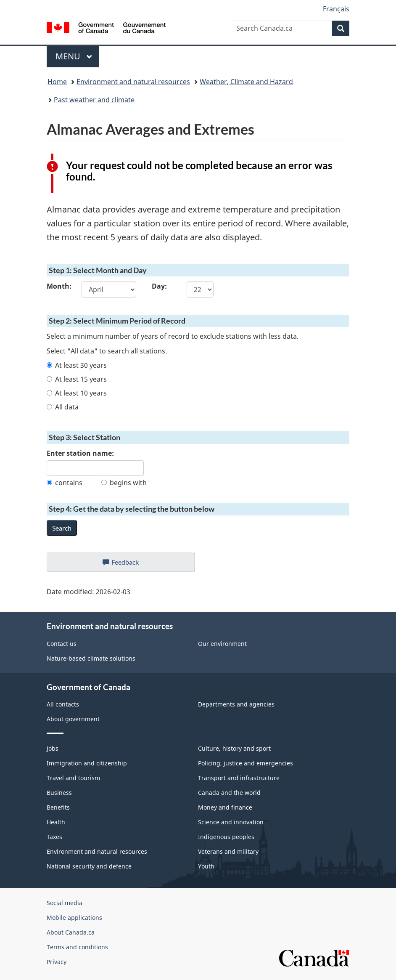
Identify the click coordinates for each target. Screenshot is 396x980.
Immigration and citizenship (87, 763)
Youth (206, 866)
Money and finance (225, 807)
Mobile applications (74, 918)
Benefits (58, 807)
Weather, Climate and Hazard (246, 82)
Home (57, 82)
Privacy (57, 962)
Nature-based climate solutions (91, 658)
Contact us (62, 644)
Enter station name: (80, 453)
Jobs (53, 748)
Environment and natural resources (133, 82)
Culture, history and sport (234, 748)
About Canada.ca (71, 932)
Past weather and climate (94, 100)
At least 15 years (77, 379)
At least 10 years (77, 393)
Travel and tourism (73, 778)
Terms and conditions (77, 947)
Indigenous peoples (226, 837)
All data (63, 407)
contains (65, 483)
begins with (124, 483)
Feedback (129, 564)
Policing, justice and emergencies (246, 763)
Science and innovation (231, 822)
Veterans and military (228, 851)
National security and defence (89, 866)
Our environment (222, 644)
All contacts (63, 704)
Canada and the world (229, 793)
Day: (159, 286)
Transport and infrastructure (239, 778)
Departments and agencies (236, 704)
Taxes (54, 837)
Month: (58, 286)
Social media (65, 903)
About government (73, 719)
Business (59, 793)
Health (56, 822)
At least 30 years (77, 365)
